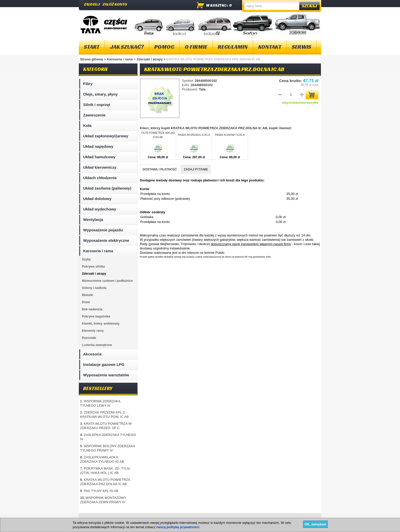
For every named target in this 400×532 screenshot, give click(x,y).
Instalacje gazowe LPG (104, 364)
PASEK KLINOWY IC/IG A (230, 135)
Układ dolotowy (97, 199)
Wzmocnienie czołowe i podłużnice (107, 281)
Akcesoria (92, 354)
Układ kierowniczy (100, 167)
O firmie (196, 47)
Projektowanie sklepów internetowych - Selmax (292, 528)
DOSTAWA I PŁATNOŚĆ (160, 169)
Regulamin (233, 47)
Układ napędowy (98, 146)
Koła (87, 125)
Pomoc (164, 47)
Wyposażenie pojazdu (103, 230)
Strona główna (92, 59)
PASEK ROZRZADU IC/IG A (194, 135)
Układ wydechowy (100, 209)
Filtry (88, 84)
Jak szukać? (127, 47)
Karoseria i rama (120, 59)
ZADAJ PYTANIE (196, 169)
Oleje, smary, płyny (101, 94)
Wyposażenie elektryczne (106, 240)
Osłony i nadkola (94, 288)
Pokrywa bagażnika (96, 316)
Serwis (302, 47)
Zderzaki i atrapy (150, 59)
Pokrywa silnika (93, 267)
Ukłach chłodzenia (100, 178)
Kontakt (270, 47)
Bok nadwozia (92, 309)
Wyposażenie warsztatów (106, 375)
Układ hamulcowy (99, 157)
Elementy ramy (93, 331)
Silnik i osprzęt (97, 105)
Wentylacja (93, 220)
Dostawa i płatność (195, 519)
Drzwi (86, 302)
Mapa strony (91, 519)
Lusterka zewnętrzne (97, 345)
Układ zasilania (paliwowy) (107, 188)
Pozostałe (89, 338)
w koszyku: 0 (219, 5)
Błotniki (87, 295)
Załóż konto (115, 4)
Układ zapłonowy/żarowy (106, 136)
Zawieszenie (94, 115)
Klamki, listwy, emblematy (101, 324)
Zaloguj (92, 4)
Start (92, 47)
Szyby (86, 259)
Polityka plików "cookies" (156, 519)
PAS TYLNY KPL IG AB (101, 491)
